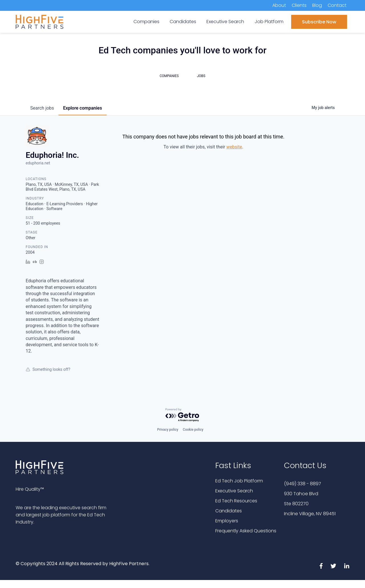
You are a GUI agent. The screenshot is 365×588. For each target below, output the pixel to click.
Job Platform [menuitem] (269, 22)
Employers (227, 521)
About (279, 5)
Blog (317, 5)
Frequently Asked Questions (246, 531)
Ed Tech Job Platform (239, 481)
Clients (299, 5)
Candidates (229, 511)
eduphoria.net (38, 163)
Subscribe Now (319, 22)
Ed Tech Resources (236, 501)
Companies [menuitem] (146, 22)
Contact (337, 5)
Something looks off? (48, 369)
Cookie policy (193, 430)
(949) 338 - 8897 (303, 484)
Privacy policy (168, 430)
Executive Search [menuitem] (225, 22)
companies (82, 108)
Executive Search (234, 491)
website (234, 147)
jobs (42, 108)
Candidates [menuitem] (183, 22)
